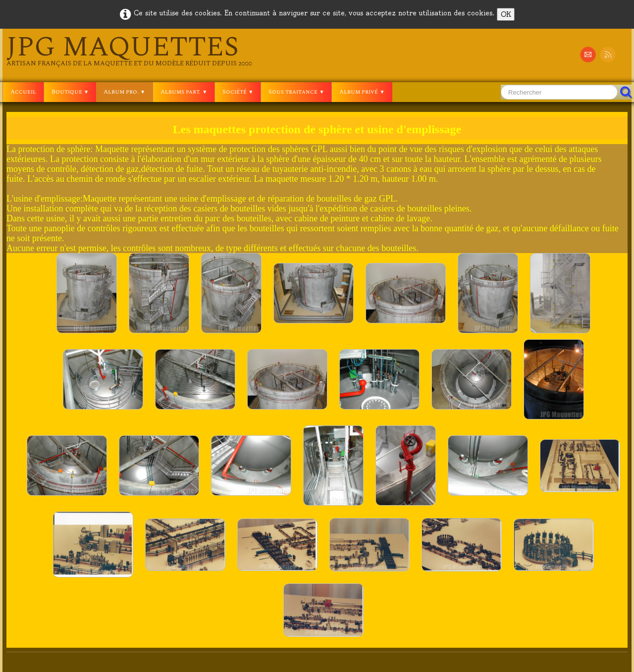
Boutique (70, 92)
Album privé (362, 92)
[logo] (129, 51)
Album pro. (124, 92)
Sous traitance (296, 92)
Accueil (23, 92)
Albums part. (184, 92)
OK (506, 14)
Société (238, 92)
